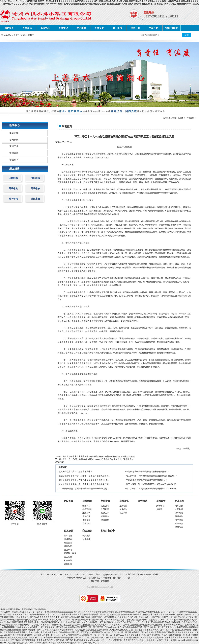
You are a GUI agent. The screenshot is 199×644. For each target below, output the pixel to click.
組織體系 (68, 539)
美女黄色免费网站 (22, 625)
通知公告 (68, 564)
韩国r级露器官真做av (50, 622)
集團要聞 (14, 133)
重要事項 (68, 550)
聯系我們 (86, 524)
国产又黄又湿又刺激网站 (97, 630)
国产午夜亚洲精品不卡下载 (164, 617)
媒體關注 (14, 153)
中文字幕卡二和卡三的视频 (35, 643)
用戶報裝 (13, 188)
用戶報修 (35, 188)
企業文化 (63, 28)
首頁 (174, 118)
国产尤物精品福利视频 (170, 622)
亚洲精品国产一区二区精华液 (103, 617)
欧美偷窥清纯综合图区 (30, 622)
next (191, 75)
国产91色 (99, 620)
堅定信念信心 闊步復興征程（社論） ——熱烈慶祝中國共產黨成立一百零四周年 (98, 459)
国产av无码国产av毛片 (174, 625)
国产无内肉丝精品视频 (115, 620)
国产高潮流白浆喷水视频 (38, 620)
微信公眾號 (42, 524)
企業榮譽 (99, 28)
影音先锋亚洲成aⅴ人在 (88, 643)
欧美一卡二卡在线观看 (103, 622)
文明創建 (81, 28)
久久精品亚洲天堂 (178, 620)
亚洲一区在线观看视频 (71, 622)
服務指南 (179, 527)
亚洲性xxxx (119, 635)
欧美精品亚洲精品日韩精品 (56, 638)
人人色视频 (87, 622)
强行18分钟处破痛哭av (66, 627)
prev (8, 75)
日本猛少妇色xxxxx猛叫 (60, 620)
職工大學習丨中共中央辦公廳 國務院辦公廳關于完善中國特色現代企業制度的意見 (99, 457)
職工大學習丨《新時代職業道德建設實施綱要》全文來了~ (152, 476)
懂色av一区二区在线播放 (63, 625)
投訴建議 (35, 178)
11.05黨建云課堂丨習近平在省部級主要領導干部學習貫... (84, 489)
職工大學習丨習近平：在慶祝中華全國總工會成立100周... (84, 480)
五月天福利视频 (69, 635)
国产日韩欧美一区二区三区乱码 (158, 627)
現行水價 (35, 199)
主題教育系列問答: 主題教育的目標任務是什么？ (148, 472)
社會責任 (68, 560)
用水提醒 (179, 506)
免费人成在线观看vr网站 (137, 620)
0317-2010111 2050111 (161, 16)
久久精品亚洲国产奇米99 (99, 632)
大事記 (159, 509)
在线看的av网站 (36, 638)
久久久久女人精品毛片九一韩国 (161, 640)
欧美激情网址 (6, 625)
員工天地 (123, 513)
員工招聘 (68, 557)
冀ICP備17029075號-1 (122, 578)
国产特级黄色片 (132, 638)
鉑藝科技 (105, 581)
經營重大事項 (70, 553)
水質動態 (13, 178)
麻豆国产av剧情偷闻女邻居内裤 (75, 617)
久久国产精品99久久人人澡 (122, 630)
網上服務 (117, 28)
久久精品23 (80, 630)
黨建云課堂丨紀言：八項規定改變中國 (76, 472)
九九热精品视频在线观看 (184, 627)
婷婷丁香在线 (168, 632)
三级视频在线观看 (190, 622)
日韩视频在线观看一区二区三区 (73, 632)
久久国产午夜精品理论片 (135, 640)
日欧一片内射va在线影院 (112, 640)
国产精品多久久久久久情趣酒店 (63, 643)
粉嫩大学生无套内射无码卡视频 (179, 638)
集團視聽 (86, 520)
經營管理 (68, 543)
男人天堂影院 (83, 635)
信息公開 (135, 28)
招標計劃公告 (171, 28)
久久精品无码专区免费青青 (62, 630)
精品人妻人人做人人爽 (18, 638)
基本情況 (68, 536)
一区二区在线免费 (142, 622)
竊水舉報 (13, 199)
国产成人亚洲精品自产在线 (135, 625)
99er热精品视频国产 (16, 620)
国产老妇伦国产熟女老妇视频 (69, 640)
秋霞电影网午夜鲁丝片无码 (147, 630)
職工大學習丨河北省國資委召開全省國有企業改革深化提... (152, 484)
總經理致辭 (87, 509)
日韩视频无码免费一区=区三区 (47, 635)
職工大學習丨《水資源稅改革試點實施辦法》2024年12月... (152, 489)
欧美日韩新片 (145, 617)
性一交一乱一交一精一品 (102, 635)
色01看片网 (27, 635)
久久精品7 (35, 625)
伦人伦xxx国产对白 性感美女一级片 (108, 638)
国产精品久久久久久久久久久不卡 (45, 617)
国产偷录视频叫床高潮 (151, 632)
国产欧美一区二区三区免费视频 (126, 632)
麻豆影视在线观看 (28, 640)
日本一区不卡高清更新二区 (172, 630)
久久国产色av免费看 (124, 622)
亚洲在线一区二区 (160, 635)
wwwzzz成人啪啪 (184, 640)
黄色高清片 (46, 625)
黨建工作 (14, 146)
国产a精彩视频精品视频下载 (130, 627)
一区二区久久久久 (47, 627)
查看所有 (60, 462)
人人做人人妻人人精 (185, 632)
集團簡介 (86, 506)
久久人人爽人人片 (91, 640)
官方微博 (15, 524)
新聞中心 (45, 28)
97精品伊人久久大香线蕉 (27, 627)
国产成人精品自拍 (83, 625)
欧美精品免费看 (156, 625)
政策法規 (179, 524)
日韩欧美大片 (116, 625)
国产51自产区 (43, 630)
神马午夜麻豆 (23, 617)
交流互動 (153, 28)
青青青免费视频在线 (46, 640)
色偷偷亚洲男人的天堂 (128, 617)
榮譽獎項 (160, 506)
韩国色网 (155, 622)
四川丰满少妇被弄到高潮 (83, 620)
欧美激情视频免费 (28, 630)
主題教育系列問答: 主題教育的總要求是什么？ (147, 480)
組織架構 (86, 513)
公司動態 (14, 140)
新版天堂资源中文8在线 (135, 635)
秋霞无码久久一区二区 (159, 620)
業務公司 (86, 516)
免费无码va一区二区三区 (80, 638)
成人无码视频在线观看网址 (16, 632)
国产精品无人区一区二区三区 (90, 627)
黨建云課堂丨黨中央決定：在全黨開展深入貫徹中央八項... (84, 484)
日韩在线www (110, 627)
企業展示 (27, 28)
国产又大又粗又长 (101, 625)
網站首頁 (9, 28)
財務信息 (68, 546)
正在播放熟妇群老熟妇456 (152, 638)
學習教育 (191, 118)
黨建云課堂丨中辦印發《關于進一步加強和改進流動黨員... (84, 476)
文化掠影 (123, 509)
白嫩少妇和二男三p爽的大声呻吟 (43, 632)
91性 (149, 635)
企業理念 (123, 506)
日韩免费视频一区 (177, 635)
